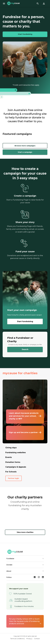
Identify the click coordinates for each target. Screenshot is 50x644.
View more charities (25, 532)
